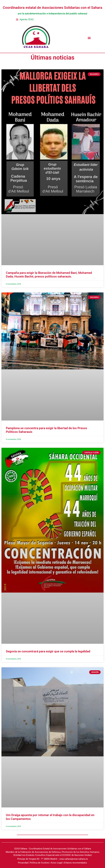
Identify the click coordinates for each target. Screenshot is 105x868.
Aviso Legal (57, 863)
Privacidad (23, 863)
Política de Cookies (39, 863)
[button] (89, 38)
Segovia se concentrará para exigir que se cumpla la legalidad (48, 651)
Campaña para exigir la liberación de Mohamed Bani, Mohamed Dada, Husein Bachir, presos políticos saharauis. (49, 275)
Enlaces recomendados (75, 863)
